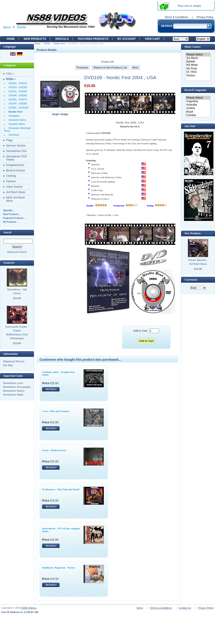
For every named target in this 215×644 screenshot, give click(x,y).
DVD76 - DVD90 (17, 104)
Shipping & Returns (14, 361)
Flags (9, 140)
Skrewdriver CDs (16, 151)
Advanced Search (17, 252)
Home (11, 39)
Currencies (191, 280)
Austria (198, 108)
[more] (21, 263)
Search (7, 232)
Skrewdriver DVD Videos (17, 158)
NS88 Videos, (29, 608)
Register (22, 27)
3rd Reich (13, 135)
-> (11, 79)
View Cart (152, 39)
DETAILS (51, 389)
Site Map (8, 365)
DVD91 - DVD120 (18, 108)
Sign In (7, 27)
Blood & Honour (16, 170)
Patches (11, 181)
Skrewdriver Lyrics (13, 383)
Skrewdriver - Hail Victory (17, 291)
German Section (16, 146)
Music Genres (192, 47)
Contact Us (185, 608)
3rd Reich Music (16, 192)
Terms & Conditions (176, 17)
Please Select (198, 55)
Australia (198, 105)
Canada (198, 115)
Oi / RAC (198, 72)
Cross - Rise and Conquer (56, 411)
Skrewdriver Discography (17, 387)
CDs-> (10, 74)
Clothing (11, 176)
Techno (198, 76)
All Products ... (11, 222)
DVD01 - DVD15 (17, 83)
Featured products (93, 39)
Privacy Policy (205, 17)
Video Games (14, 187)
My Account (127, 39)
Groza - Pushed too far (54, 450)
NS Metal (198, 65)
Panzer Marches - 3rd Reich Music (198, 262)
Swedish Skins (16, 124)
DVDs (47, 43)
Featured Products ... (15, 218)
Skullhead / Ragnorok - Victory (59, 568)
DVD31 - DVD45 (17, 91)
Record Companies (196, 90)
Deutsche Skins (17, 120)
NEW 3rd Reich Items (16, 199)
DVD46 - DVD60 (17, 95)
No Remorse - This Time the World (61, 489)
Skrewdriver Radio (13, 395)
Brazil (198, 112)
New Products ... (12, 214)
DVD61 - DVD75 (17, 99)
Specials (62, 39)
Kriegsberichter (15, 165)
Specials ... (9, 210)
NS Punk (198, 69)
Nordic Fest (59, 43)
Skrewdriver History (14, 391)
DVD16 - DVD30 (17, 87)
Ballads (198, 62)
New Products (35, 39)
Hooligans (13, 116)
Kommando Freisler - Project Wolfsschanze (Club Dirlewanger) (17, 333)
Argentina (198, 101)
